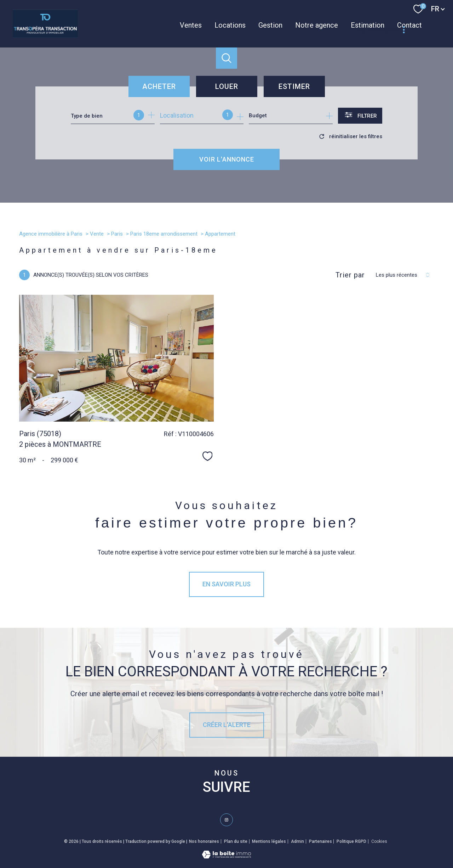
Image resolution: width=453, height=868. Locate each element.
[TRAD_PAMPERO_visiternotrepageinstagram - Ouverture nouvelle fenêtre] (226, 820)
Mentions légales (269, 841)
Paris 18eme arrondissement (164, 234)
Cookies (379, 842)
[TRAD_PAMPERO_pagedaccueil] (45, 36)
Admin (297, 841)
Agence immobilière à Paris (51, 234)
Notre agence (317, 25)
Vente (97, 234)
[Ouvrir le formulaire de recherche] (360, 116)
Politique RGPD (351, 841)
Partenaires (320, 841)
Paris (117, 234)
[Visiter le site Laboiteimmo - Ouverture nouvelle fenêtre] (226, 856)
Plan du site (236, 841)
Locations (230, 25)
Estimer (294, 86)
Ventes (191, 25)
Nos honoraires (204, 841)
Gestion (270, 25)
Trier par (350, 275)
